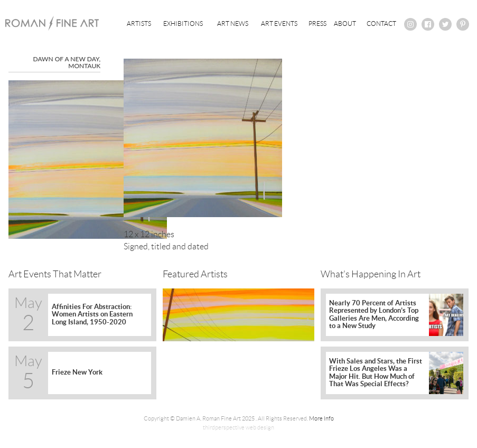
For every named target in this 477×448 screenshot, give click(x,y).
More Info (321, 418)
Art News (233, 24)
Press (317, 24)
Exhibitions (183, 24)
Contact (381, 24)
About (345, 24)
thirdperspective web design (238, 427)
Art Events (279, 24)
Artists (139, 24)
